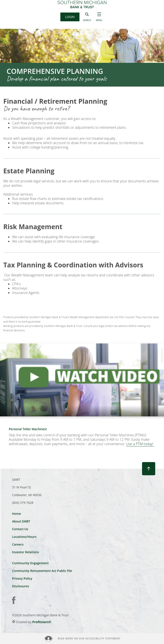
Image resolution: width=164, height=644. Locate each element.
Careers (18, 544)
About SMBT (21, 521)
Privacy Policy (22, 578)
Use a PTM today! (140, 444)
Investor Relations (25, 552)
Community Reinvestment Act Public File (42, 571)
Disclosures (21, 586)
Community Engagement (30, 563)
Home (17, 514)
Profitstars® (42, 622)
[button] (70, 17)
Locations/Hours (24, 537)
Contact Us (20, 529)
